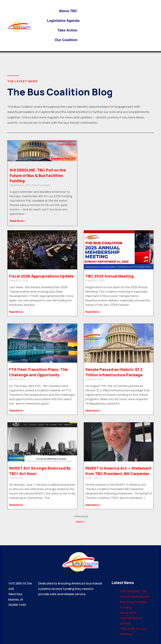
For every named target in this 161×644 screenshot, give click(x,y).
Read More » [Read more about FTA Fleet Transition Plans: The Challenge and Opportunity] (17, 411)
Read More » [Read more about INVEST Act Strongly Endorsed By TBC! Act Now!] (17, 505)
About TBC (69, 11)
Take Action (69, 30)
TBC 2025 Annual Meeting (109, 276)
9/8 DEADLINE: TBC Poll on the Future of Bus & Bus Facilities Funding (38, 175)
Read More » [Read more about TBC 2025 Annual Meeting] (93, 312)
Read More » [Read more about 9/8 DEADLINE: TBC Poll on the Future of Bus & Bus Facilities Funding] (17, 221)
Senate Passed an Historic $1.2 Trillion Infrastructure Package (114, 372)
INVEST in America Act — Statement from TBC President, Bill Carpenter (118, 471)
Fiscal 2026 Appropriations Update (41, 276)
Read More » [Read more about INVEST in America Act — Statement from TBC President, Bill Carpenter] (93, 505)
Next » (80, 522)
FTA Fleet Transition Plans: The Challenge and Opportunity (38, 372)
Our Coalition (67, 40)
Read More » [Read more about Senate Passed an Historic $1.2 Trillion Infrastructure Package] (93, 411)
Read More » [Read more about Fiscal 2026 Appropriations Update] (17, 312)
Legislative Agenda (63, 21)
